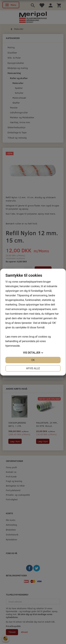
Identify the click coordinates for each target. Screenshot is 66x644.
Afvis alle (33, 368)
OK (33, 360)
